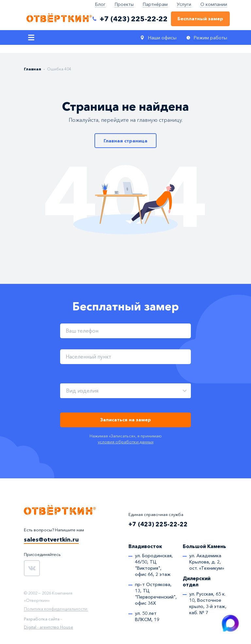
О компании (214, 4)
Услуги (184, 4)
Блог (100, 4)
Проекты (124, 4)
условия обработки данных (126, 442)
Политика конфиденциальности (56, 609)
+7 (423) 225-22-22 (158, 524)
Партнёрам (155, 4)
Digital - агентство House (49, 627)
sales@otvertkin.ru (51, 540)
